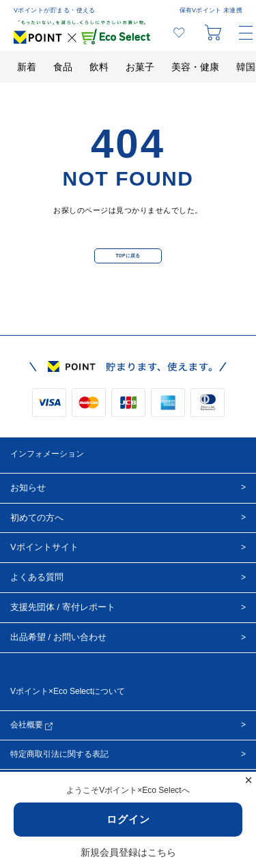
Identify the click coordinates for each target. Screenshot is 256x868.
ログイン (128, 819)
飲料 (99, 67)
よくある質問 (37, 577)
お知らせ (28, 488)
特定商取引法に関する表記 (59, 754)
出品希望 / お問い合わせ (58, 637)
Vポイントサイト (44, 547)
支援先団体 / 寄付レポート (63, 607)
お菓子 (140, 67)
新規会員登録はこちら (128, 852)
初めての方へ (37, 518)
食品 (63, 67)
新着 (27, 67)
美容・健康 (195, 67)
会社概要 (31, 725)
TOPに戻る (128, 256)
